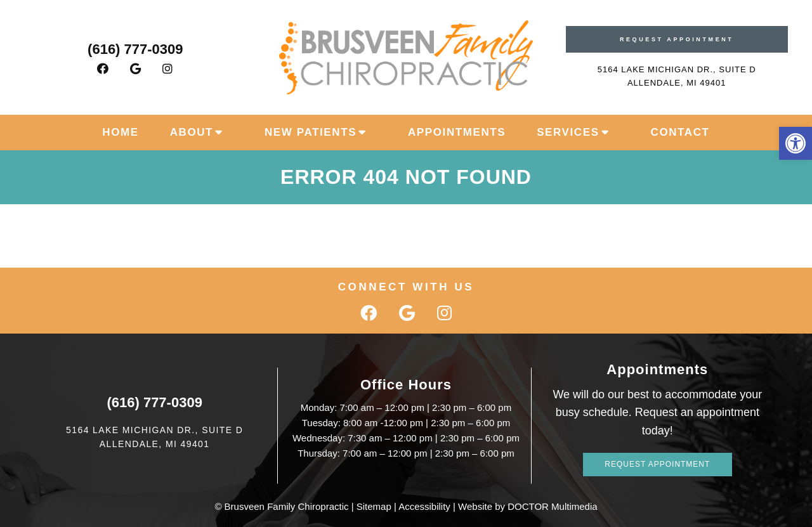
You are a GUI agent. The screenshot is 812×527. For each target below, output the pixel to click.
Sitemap (374, 506)
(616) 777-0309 (135, 49)
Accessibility (424, 506)
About (192, 132)
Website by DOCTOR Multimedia (528, 506)
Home (120, 132)
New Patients (311, 132)
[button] (796, 143)
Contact (680, 132)
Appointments (457, 132)
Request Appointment (677, 39)
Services (568, 132)
